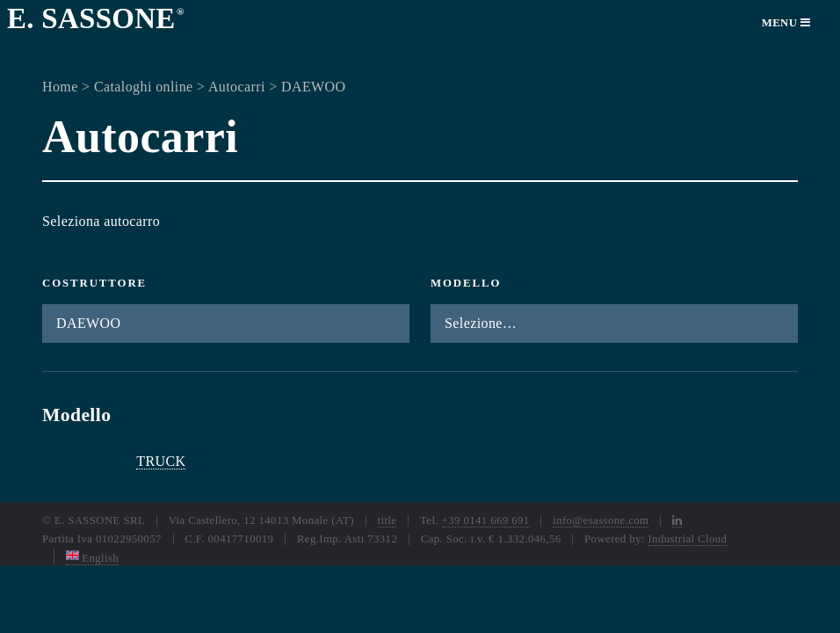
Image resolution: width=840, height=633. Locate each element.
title (387, 520)
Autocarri (237, 87)
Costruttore (94, 283)
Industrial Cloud (687, 539)
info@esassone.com (601, 520)
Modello (466, 283)
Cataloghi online (144, 87)
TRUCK (161, 461)
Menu (786, 23)
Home (60, 87)
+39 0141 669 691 (486, 520)
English (93, 558)
